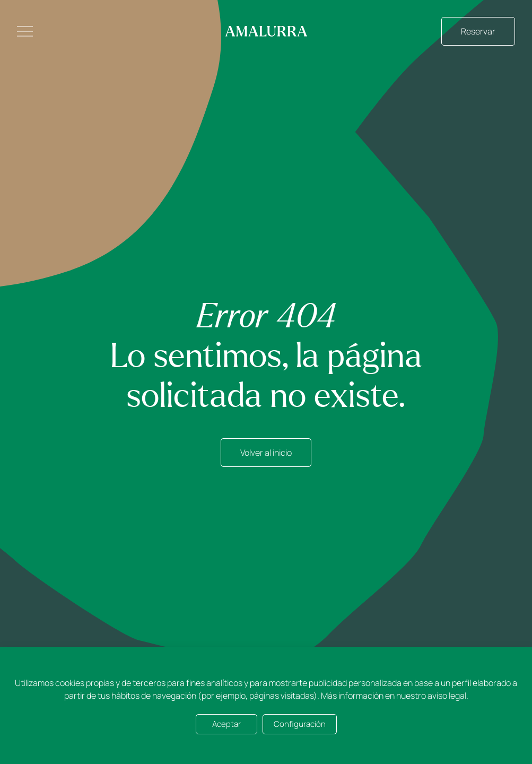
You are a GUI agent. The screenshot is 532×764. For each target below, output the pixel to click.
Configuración (300, 724)
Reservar (478, 31)
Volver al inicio (266, 453)
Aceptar (226, 724)
